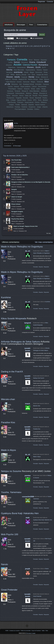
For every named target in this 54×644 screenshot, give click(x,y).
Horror (21, 96)
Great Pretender (9, 590)
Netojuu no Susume (11, 471)
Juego (39, 107)
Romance (25, 62)
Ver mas (48, 233)
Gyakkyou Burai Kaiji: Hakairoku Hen (20, 513)
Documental (42, 86)
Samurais (26, 82)
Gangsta (14, 189)
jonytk (28, 569)
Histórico (44, 102)
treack (28, 404)
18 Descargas (17, 146)
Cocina (10, 86)
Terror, (8, 96)
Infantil (26, 72)
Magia (32, 72)
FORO (7, 631)
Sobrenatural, (20, 93)
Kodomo (24, 107)
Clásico (20, 89)
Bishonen (15, 84)
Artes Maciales (34, 91)
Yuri (29, 75)
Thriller (18, 105)
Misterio (37, 60)
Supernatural (29, 102)
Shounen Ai (43, 93)
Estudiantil (41, 62)
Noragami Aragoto (17, 212)
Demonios (39, 72)
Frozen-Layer (31, 633)
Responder (46, 267)
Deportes (44, 60)
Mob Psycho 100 (10, 534)
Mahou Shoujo (33, 79)
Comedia (22, 59)
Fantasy (18, 107)
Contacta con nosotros (15, 631)
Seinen (17, 62)
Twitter (43, 631)
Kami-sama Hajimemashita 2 (20, 167)
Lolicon (34, 86)
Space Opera (22, 100)
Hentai (31, 77)
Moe (8, 100)
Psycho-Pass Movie (18, 219)
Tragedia (19, 98)
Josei (41, 79)
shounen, (9, 65)
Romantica (43, 65)
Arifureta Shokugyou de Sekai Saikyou (21, 342)
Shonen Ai (44, 77)
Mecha (9, 70)
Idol (21, 84)
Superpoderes (30, 70)
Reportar (41, 267)
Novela (35, 96)
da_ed (28, 251)
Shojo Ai (8, 79)
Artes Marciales (19, 70)
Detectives (12, 67)
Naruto (4, 564)
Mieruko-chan (8, 399)
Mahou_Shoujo (21, 75)
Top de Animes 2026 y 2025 (15, 156)
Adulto (17, 77)
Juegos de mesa (42, 75)
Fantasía (11, 60)
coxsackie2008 (28, 497)
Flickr (47, 631)
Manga (35, 93)
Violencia (40, 82)
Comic (30, 100)
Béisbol (45, 100)
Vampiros (9, 72)
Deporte (31, 105)
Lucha (10, 62)
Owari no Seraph (17, 197)
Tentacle (17, 91)
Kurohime (6, 297)
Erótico (37, 109)
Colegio (13, 100)
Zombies (30, 109)
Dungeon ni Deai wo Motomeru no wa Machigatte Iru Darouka (31, 182)
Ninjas (44, 89)
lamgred (28, 323)
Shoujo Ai (25, 91)
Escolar (26, 98)
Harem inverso (40, 105)
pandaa (28, 476)
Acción (17, 65)
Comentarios (42, 25)
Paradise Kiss (8, 422)
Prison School (16, 204)
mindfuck (44, 91)
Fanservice (10, 98)
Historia (39, 70)
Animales (38, 84)
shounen (15, 96)
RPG (35, 100)
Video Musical (11, 82)
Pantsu (45, 98)
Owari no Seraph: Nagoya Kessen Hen (25, 226)
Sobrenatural (21, 67)
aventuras (18, 72)
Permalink (36, 267)
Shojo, (46, 72)
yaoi (8, 75)
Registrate (41, 2)
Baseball (38, 98)
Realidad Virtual (28, 84)
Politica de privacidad (26, 631)
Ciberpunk (11, 93)
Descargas (21, 25)
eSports (45, 107)
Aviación (27, 89)
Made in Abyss (8, 450)
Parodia (15, 79)
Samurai (24, 105)
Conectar (50, 2)
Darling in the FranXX (12, 372)
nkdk (28, 518)
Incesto (19, 82)
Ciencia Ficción (30, 65)
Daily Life (28, 96)
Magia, (33, 82)
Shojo (38, 77)
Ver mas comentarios (44, 242)
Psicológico (12, 89)
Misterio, (29, 93)
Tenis (40, 100)
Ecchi (38, 67)
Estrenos (9, 46)
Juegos (11, 105)
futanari (16, 86)
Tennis (32, 98)
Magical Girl (23, 79)
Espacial (24, 77)
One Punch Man (16, 160)
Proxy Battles (43, 96)
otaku (38, 89)
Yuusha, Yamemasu (11, 492)
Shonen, (31, 67)
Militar (13, 75)
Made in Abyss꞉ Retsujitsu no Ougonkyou (22, 247)
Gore (33, 75)
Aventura (10, 91)
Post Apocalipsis (20, 109)
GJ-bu (16, 123)
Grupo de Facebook (36, 631)
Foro (31, 25)
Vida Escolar (12, 102)
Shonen (10, 77)
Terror (31, 60)
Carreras (46, 84)
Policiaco (20, 102)
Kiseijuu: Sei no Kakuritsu (20, 175)
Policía (37, 102)
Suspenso (32, 107)
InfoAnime (9, 25)
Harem (45, 70)
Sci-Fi (44, 67)
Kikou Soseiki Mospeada (14, 318)
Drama (32, 62)
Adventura (10, 107)
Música (47, 79)
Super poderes (25, 86)
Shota (33, 89)
